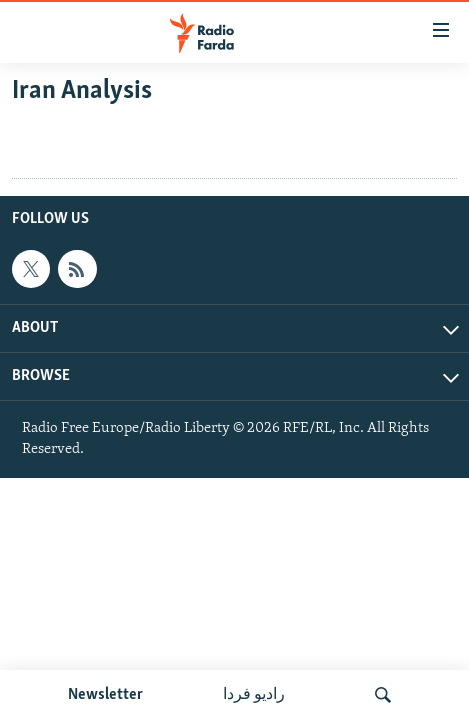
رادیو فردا (254, 695)
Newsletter (105, 695)
